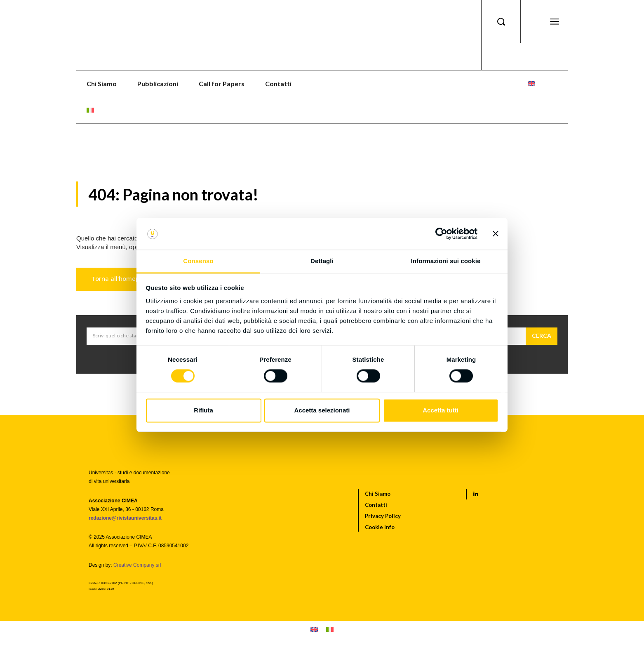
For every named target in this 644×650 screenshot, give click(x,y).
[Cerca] (542, 336)
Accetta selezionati (322, 410)
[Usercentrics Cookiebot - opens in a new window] (441, 234)
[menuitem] (531, 84)
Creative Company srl (137, 565)
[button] (501, 21)
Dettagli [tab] (322, 261)
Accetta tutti (441, 410)
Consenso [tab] (198, 261)
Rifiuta (203, 410)
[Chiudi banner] (496, 234)
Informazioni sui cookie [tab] (446, 261)
